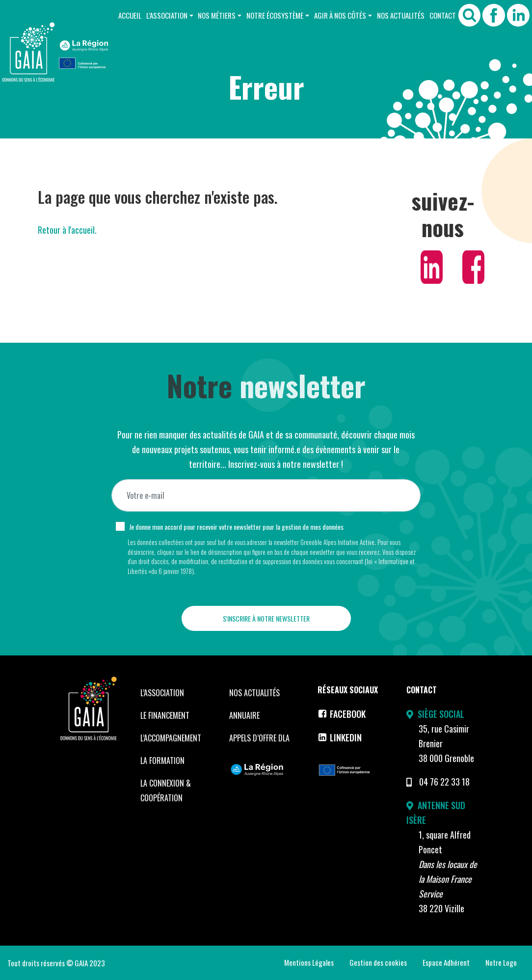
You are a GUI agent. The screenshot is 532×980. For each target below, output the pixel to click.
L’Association (167, 15)
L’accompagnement (171, 738)
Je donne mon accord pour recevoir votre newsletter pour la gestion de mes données (236, 527)
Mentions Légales (309, 962)
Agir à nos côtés (340, 15)
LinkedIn (340, 737)
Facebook (342, 714)
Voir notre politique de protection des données (183, 580)
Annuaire (244, 715)
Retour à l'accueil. (67, 230)
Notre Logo (501, 962)
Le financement (165, 715)
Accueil (130, 15)
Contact (443, 15)
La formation (162, 761)
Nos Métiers (217, 15)
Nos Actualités (401, 15)
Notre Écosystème (275, 15)
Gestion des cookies (378, 962)
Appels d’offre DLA (259, 738)
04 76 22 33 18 (444, 782)
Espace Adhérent (446, 962)
